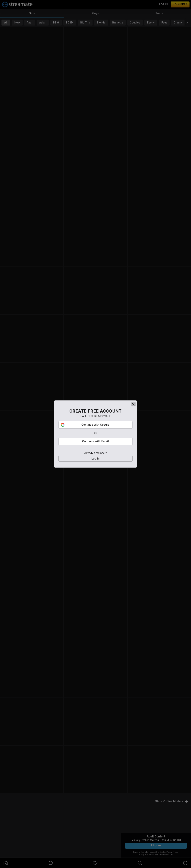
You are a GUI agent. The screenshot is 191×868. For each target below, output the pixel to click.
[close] (133, 404)
